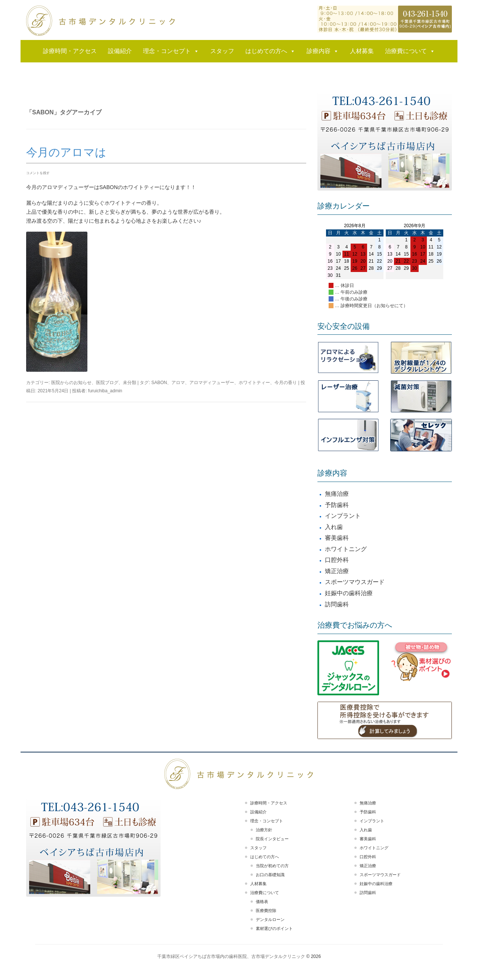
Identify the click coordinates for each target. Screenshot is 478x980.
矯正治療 (337, 571)
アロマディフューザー (212, 383)
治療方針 (264, 830)
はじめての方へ (270, 51)
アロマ (178, 383)
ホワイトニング (346, 549)
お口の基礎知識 (270, 875)
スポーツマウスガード (355, 582)
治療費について (410, 51)
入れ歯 (334, 527)
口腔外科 (337, 560)
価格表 (262, 902)
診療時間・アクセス (70, 51)
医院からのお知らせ (71, 383)
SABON (159, 383)
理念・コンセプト (171, 51)
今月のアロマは (66, 152)
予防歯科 (337, 505)
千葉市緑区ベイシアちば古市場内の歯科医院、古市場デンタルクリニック (231, 956)
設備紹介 (120, 51)
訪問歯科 (337, 604)
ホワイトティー (254, 383)
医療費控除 (266, 911)
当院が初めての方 (272, 866)
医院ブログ (107, 383)
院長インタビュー (272, 839)
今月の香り (286, 383)
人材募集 (362, 51)
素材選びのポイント (274, 928)
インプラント (343, 516)
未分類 (130, 383)
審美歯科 (337, 538)
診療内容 (323, 51)
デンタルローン (270, 919)
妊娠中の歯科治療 (349, 593)
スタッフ (222, 51)
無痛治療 (337, 494)
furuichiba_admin (105, 391)
